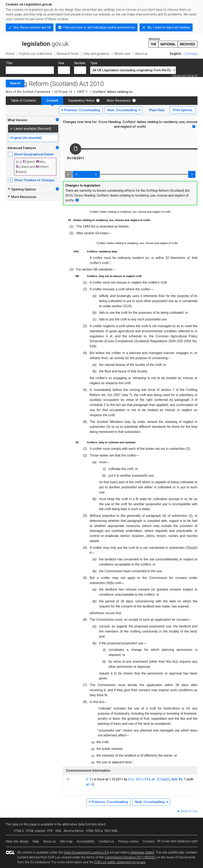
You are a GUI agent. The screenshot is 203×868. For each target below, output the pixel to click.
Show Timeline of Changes (34, 180)
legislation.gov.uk (37, 42)
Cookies (149, 841)
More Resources (119, 101)
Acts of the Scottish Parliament (28, 92)
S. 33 (89, 779)
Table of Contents (23, 101)
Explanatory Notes (81, 101)
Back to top (189, 811)
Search (15, 83)
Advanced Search (185, 76)
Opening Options (22, 189)
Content (52, 101)
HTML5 (19, 831)
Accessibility (86, 841)
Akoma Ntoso (74, 831)
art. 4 (89, 784)
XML (58, 831)
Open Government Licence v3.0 (86, 852)
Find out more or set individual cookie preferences (99, 27)
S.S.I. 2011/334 (139, 779)
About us (49, 841)
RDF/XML (111, 831)
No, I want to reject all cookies (169, 27)
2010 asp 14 (63, 92)
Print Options (183, 110)
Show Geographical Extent (34, 154)
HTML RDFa (94, 831)
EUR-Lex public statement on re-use (120, 862)
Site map (66, 841)
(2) (168, 779)
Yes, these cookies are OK (32, 27)
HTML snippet (36, 831)
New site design (17, 841)
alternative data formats (80, 824)
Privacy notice (128, 841)
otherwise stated (142, 852)
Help (36, 841)
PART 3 (82, 92)
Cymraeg (191, 54)
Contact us (106, 841)
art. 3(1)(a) (159, 779)
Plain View (157, 110)
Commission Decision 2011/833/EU (130, 857)
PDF (50, 831)
